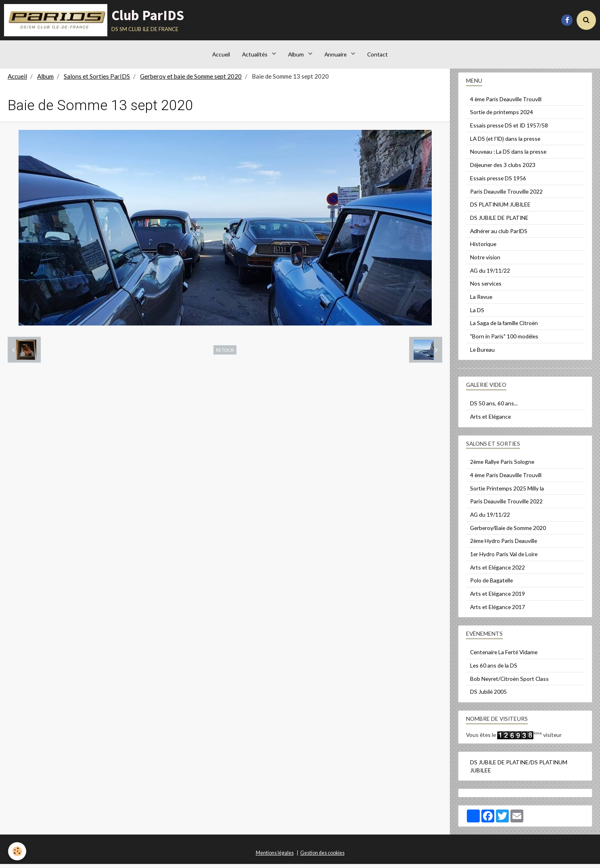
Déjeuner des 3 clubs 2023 (503, 169)
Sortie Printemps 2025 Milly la (507, 492)
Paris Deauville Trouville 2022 (506, 195)
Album (297, 54)
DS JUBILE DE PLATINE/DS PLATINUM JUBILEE (519, 770)
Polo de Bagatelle (491, 584)
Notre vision (485, 261)
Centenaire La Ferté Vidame (504, 656)
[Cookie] (17, 851)
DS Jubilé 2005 (488, 696)
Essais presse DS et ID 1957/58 (509, 129)
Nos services (486, 287)
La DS (477, 314)
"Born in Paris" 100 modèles (504, 340)
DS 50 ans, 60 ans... (494, 407)
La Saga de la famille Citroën (504, 327)
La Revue (481, 301)
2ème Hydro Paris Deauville (504, 545)
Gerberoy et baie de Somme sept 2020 (191, 80)
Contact (377, 54)
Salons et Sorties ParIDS (97, 80)
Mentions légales (275, 857)
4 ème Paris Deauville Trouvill (506, 103)
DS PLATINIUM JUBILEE (500, 208)
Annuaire (336, 54)
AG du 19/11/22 (490, 274)
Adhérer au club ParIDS (499, 235)
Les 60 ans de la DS (494, 669)
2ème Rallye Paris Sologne (502, 466)
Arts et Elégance (490, 420)
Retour (225, 354)
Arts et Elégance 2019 (498, 598)
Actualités (255, 54)
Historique (483, 248)
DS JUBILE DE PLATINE (499, 222)
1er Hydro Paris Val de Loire (504, 558)
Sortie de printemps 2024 (502, 116)
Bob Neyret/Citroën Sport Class (509, 683)
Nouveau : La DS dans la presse (508, 155)
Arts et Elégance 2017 (498, 611)
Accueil (221, 54)
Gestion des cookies (322, 857)
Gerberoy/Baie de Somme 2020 (508, 532)
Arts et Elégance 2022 (498, 571)
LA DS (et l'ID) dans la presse (505, 143)
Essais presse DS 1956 (498, 182)
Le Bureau (482, 354)
